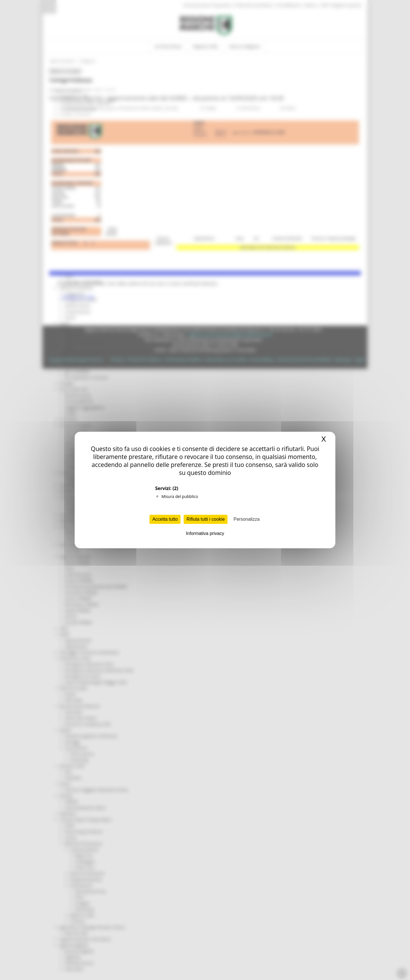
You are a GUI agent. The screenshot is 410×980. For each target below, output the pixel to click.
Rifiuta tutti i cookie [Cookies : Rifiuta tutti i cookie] (206, 519)
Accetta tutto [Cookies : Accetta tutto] (165, 519)
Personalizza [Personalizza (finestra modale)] (247, 519)
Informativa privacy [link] (205, 533)
